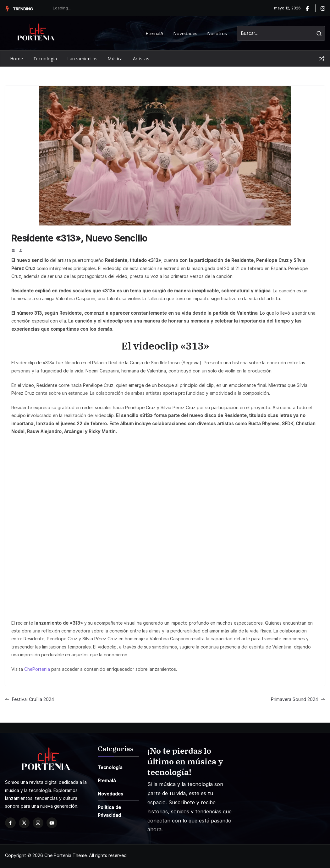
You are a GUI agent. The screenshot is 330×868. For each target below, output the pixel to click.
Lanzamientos (82, 59)
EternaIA (155, 33)
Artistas (141, 59)
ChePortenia (37, 669)
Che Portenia (58, 855)
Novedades (185, 33)
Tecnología (45, 59)
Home (17, 59)
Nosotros (217, 33)
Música (115, 59)
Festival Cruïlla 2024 (30, 699)
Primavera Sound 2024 (298, 699)
